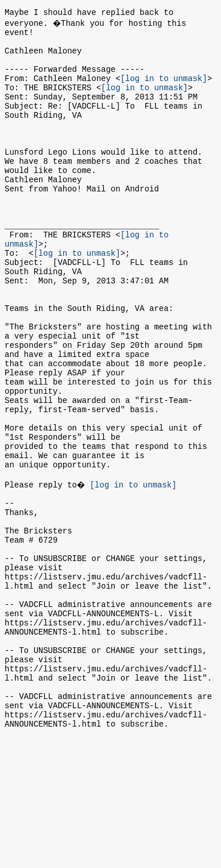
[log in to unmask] (164, 90)
